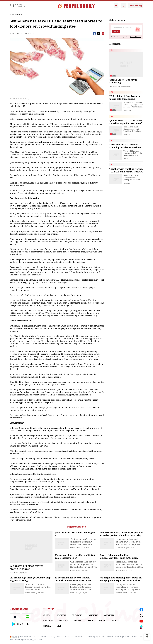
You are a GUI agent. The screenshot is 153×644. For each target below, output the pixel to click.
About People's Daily (122, 637)
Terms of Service (107, 637)
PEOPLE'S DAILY (138, 637)
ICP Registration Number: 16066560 (69, 637)
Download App (136, 6)
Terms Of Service (136, 37)
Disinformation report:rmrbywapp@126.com (26, 640)
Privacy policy (93, 637)
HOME (12, 15)
